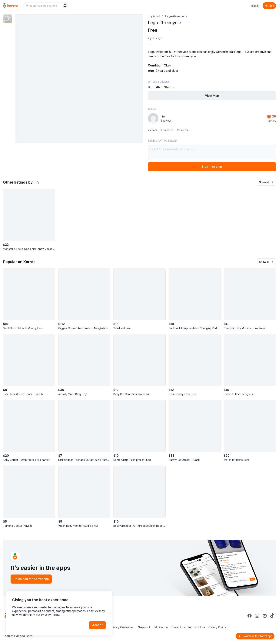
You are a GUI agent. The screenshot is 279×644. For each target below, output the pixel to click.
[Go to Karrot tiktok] (272, 616)
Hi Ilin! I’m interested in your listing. (212, 152)
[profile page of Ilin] (153, 118)
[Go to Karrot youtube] (265, 616)
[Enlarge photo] (79, 79)
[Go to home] (11, 6)
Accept (97, 625)
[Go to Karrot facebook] (250, 616)
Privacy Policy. (51, 615)
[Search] (65, 6)
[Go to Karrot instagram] (257, 616)
